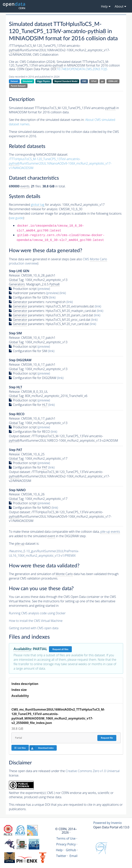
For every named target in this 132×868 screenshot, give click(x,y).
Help (59, 850)
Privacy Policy (66, 844)
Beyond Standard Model (66, 81)
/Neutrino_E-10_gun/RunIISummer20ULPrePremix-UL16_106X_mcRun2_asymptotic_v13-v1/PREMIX (44, 553)
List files (20, 748)
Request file (107, 738)
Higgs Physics (43, 81)
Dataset (14, 81)
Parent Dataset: (18, 86)
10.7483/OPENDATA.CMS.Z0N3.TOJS (82, 69)
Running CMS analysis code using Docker (37, 613)
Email (73, 856)
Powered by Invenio (108, 823)
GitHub (71, 850)
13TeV (94, 81)
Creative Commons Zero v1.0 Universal (93, 771)
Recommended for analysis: (35, 205)
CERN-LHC (113, 81)
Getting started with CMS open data (34, 628)
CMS (84, 81)
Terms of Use (66, 838)
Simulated (28, 81)
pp (102, 81)
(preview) (44, 289)
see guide (16, 218)
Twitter (61, 856)
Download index (42, 748)
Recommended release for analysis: (33, 209)
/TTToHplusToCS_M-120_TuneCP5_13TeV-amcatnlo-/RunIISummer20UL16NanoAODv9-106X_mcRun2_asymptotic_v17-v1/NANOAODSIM (60, 163)
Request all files (60, 649)
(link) (63, 293)
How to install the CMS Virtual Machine (36, 621)
